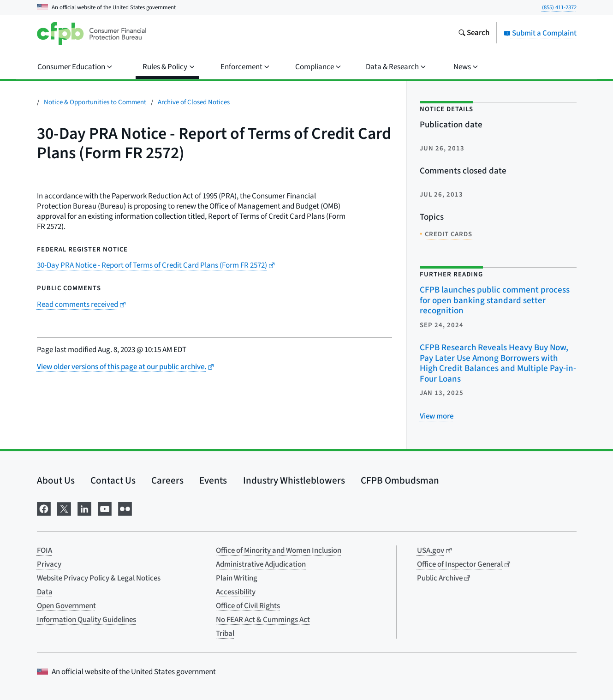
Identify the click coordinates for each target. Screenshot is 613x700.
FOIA (45, 550)
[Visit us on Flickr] (125, 508)
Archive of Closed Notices (194, 102)
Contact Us (113, 480)
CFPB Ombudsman (400, 480)
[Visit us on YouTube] (105, 508)
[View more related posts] (437, 416)
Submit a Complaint (540, 33)
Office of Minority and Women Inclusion (279, 550)
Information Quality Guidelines (86, 620)
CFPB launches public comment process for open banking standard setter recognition (495, 300)
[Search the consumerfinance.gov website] (474, 34)
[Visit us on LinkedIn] (84, 508)
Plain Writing (237, 578)
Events (213, 480)
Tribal (225, 634)
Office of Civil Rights (248, 606)
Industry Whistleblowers (294, 480)
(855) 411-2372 (559, 7)
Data (45, 592)
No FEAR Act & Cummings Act (263, 620)
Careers (167, 480)
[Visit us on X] (64, 508)
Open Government (66, 606)
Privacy (49, 564)
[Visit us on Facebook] (44, 508)
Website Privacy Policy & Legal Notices (99, 578)
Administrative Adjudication (261, 564)
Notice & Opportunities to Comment (95, 102)
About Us (56, 480)
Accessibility (236, 592)
